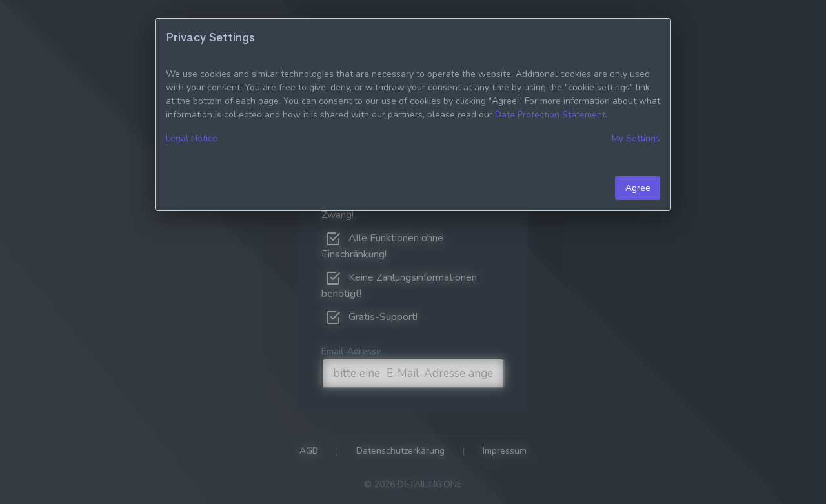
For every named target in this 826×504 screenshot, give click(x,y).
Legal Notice (192, 138)
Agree (638, 188)
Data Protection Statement (550, 115)
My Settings (636, 138)
